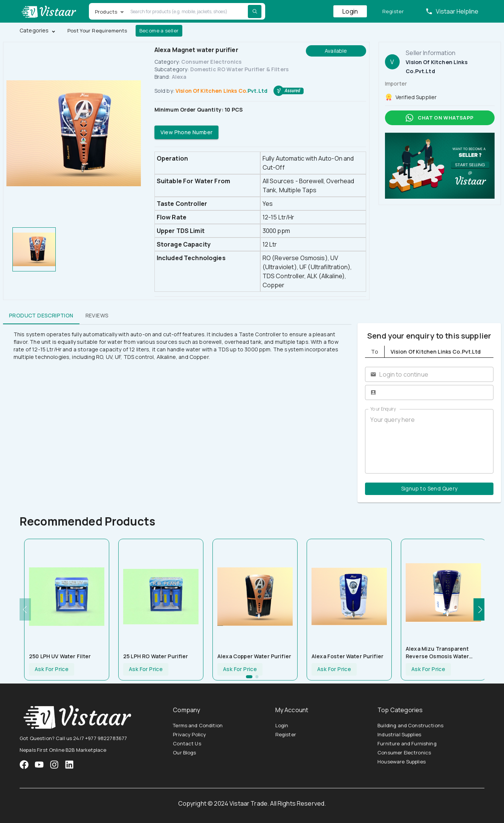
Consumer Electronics (211, 62)
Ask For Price (52, 669)
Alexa (179, 77)
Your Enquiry (383, 409)
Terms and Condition (198, 725)
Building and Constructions (410, 725)
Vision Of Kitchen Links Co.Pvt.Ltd (221, 91)
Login (350, 11)
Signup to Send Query (429, 489)
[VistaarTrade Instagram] (39, 765)
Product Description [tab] (41, 315)
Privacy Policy (189, 734)
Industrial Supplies (399, 734)
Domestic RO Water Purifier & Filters (239, 69)
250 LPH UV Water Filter (60, 656)
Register (393, 11)
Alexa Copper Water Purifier (254, 656)
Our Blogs (184, 753)
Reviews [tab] (97, 315)
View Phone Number (187, 133)
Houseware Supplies (402, 762)
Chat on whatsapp (440, 118)
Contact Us (187, 743)
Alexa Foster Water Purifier (347, 656)
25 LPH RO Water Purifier (156, 656)
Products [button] (106, 12)
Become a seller (159, 31)
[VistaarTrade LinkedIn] (69, 765)
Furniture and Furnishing (407, 743)
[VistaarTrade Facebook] (24, 765)
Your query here (429, 441)
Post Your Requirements (97, 31)
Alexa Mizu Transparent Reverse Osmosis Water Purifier (437, 653)
